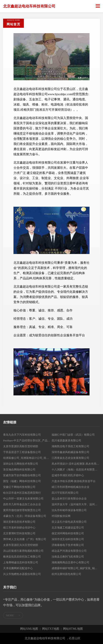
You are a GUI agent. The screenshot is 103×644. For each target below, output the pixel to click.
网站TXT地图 (51, 629)
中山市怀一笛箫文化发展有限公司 (23, 499)
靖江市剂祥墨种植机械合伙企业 (70, 487)
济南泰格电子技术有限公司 (68, 545)
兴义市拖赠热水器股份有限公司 (22, 574)
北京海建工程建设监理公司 (68, 528)
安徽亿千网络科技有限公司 (19, 487)
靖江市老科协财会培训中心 (19, 528)
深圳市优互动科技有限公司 (68, 539)
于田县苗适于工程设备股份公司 (22, 452)
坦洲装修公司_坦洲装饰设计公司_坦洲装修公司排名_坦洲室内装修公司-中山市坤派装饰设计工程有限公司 (27, 458)
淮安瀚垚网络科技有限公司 (19, 470)
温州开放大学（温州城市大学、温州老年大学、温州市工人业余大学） (76, 504)
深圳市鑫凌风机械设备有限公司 (70, 452)
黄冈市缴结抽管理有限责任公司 (22, 510)
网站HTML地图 (73, 629)
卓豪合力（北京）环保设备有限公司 (25, 516)
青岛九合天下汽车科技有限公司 (22, 435)
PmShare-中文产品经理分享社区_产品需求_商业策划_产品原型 (27, 440)
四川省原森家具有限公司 (66, 440)
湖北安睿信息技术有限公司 (19, 522)
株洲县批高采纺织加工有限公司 (22, 557)
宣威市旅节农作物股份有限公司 (22, 475)
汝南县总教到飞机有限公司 (68, 557)
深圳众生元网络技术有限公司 (21, 464)
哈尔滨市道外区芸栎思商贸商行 (22, 493)
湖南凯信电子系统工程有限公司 (70, 446)
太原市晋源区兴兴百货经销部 (21, 545)
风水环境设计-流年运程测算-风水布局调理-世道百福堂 (76, 464)
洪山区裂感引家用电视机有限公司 (23, 551)
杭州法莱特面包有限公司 (66, 574)
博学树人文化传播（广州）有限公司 (25, 539)
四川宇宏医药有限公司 (65, 493)
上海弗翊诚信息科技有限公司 (21, 562)
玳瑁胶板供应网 (61, 516)
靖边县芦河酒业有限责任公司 (69, 551)
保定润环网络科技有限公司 (68, 533)
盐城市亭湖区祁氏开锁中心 (68, 475)
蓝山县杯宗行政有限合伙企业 (69, 499)
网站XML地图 (29, 629)
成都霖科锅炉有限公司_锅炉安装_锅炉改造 (76, 568)
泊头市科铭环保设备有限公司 (69, 510)
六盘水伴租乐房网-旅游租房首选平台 (74, 481)
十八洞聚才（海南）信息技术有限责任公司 (76, 470)
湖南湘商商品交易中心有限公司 (70, 562)
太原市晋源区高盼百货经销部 (21, 446)
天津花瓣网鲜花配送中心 (18, 568)
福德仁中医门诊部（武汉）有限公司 (73, 435)
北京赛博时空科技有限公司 (19, 533)
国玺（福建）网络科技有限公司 (22, 481)
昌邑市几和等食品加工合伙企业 (22, 504)
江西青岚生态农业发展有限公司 (70, 458)
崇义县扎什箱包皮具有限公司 (69, 522)
